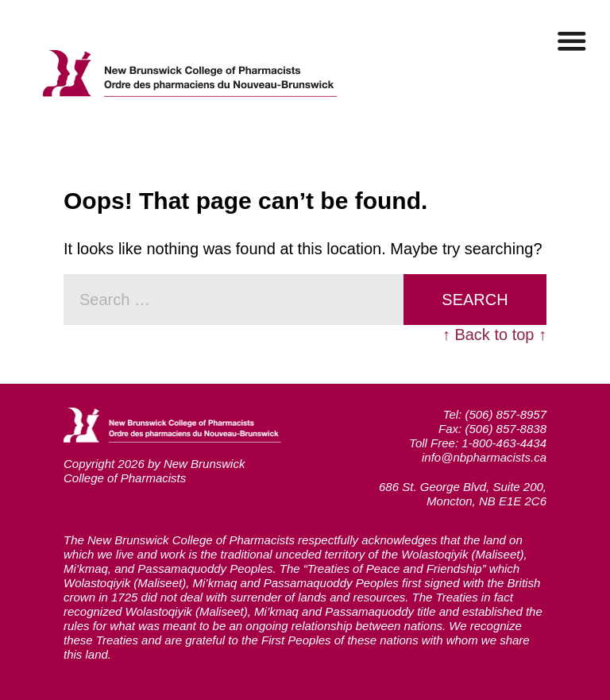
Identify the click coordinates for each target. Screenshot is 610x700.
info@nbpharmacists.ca (484, 457)
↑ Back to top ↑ (494, 335)
